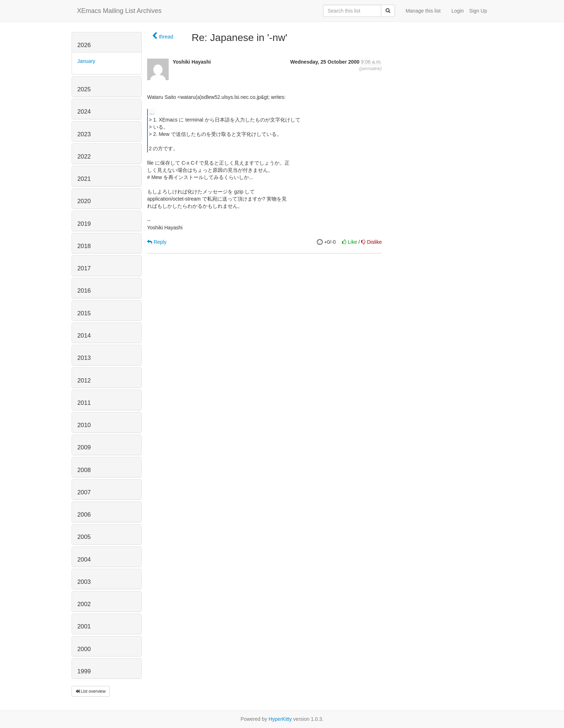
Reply (157, 242)
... (152, 112)
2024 (84, 112)
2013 (84, 358)
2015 (84, 313)
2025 (84, 89)
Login (458, 11)
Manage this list (423, 11)
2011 (84, 403)
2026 (84, 45)
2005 (84, 537)
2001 (84, 626)
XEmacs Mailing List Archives (119, 11)
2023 (84, 134)
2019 (84, 224)
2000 (84, 649)
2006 (84, 515)
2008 (84, 470)
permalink (371, 69)
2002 (84, 604)
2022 (84, 157)
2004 (84, 560)
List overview (91, 691)
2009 (84, 447)
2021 (84, 179)
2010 (84, 425)
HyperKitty (280, 719)
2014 (84, 336)
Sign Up (478, 11)
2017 (84, 268)
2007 (84, 492)
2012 (84, 381)
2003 (84, 582)
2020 (84, 201)
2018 (84, 246)
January (86, 61)
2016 (84, 291)
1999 (84, 671)
